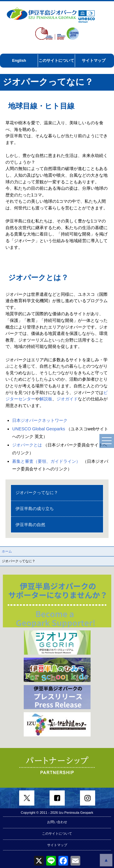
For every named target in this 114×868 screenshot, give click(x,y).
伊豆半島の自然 (30, 525)
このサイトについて (56, 60)
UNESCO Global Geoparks (39, 429)
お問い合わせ (57, 822)
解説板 (46, 399)
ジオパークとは (27, 445)
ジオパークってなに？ (37, 492)
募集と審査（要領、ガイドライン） (46, 461)
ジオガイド (67, 399)
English (19, 60)
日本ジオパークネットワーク (40, 420)
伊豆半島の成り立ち (35, 509)
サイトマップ (94, 60)
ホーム (7, 551)
